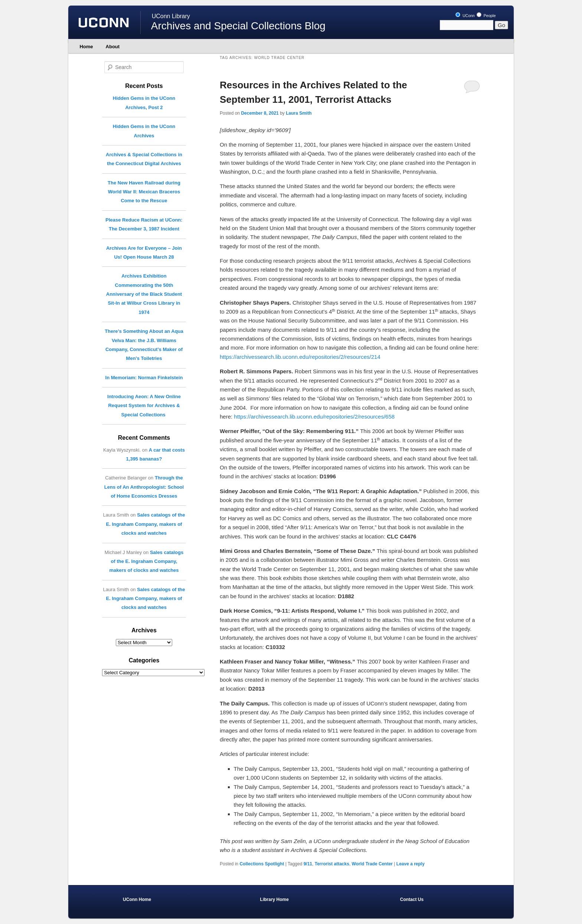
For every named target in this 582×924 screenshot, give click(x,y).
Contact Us (412, 900)
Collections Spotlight (262, 864)
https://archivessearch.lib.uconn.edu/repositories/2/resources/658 (314, 417)
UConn (465, 16)
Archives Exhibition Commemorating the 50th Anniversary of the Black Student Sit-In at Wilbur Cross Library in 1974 (144, 294)
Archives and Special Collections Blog (238, 26)
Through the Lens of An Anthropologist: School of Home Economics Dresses (144, 487)
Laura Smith (299, 113)
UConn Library (171, 16)
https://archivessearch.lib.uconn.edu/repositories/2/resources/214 (300, 357)
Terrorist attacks (332, 864)
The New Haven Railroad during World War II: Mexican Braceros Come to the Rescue (144, 192)
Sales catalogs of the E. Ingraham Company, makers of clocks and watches (146, 524)
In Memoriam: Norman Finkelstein (144, 378)
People (486, 16)
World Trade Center (372, 864)
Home (86, 47)
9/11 (308, 864)
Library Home (274, 900)
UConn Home (137, 900)
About (113, 47)
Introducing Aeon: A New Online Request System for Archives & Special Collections (144, 406)
